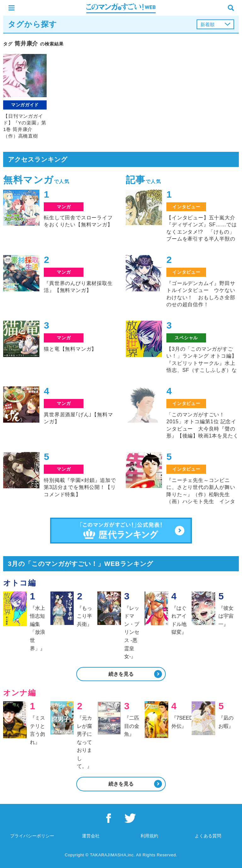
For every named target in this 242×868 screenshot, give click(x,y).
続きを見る (121, 674)
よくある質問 (208, 836)
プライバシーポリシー (32, 836)
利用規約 (149, 836)
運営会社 (91, 836)
